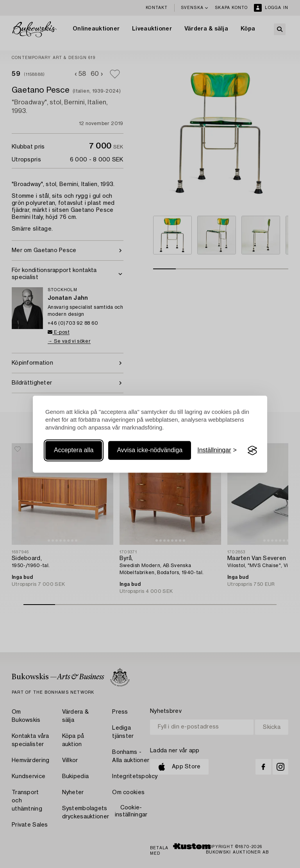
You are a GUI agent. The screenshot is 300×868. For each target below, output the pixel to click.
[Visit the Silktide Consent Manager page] (252, 451)
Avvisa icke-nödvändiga (150, 450)
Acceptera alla (74, 450)
